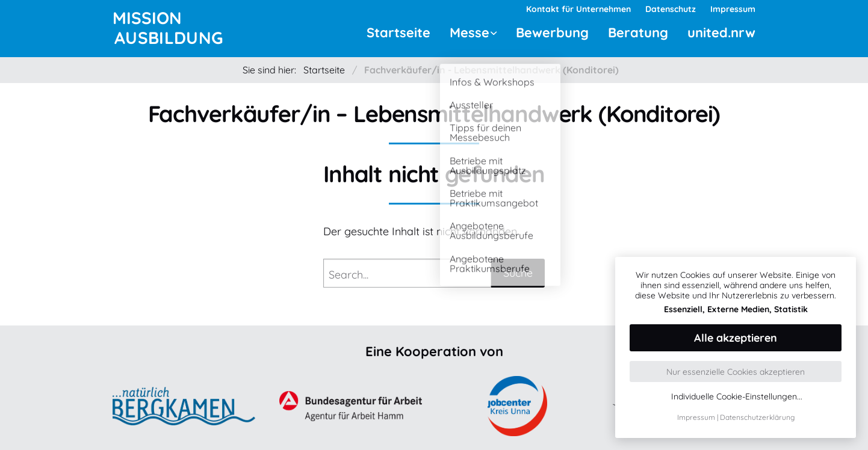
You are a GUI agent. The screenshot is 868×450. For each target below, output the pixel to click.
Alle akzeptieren (736, 338)
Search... (349, 275)
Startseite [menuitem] (398, 32)
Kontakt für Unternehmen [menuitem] (578, 9)
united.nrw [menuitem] (721, 32)
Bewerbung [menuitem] (552, 32)
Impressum (696, 417)
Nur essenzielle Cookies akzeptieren (736, 372)
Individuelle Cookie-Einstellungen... (737, 397)
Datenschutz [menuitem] (671, 9)
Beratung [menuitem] (638, 32)
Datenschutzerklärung (757, 417)
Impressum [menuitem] (733, 9)
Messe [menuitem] (470, 32)
